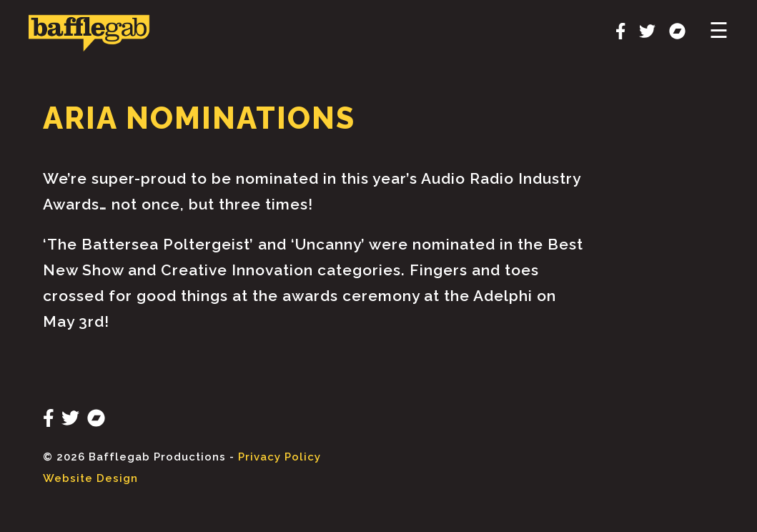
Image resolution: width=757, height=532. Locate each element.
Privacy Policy (279, 457)
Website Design (90, 478)
